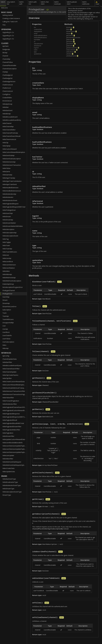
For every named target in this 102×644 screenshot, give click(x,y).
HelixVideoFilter (8, 459)
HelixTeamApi (7, 249)
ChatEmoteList (8, 85)
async (59, 282)
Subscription (7, 310)
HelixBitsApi (7, 114)
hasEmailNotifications (41, 36)
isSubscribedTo (71, 50)
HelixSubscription (8, 229)
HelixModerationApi (9, 194)
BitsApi (5, 53)
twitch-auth (22, 3)
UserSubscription (8, 342)
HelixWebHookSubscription (12, 281)
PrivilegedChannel (9, 290)
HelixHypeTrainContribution (12, 181)
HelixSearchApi (8, 213)
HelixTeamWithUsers (10, 252)
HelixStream (7, 217)
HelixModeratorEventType (12, 485)
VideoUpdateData (9, 472)
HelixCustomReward (10, 149)
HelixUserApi (7, 258)
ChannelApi (6, 59)
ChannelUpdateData (10, 359)
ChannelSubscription (10, 69)
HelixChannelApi (8, 126)
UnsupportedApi (8, 323)
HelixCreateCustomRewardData (14, 382)
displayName (38, 31)
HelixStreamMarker (9, 223)
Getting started (8, 15)
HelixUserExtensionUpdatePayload (14, 446)
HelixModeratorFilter (10, 404)
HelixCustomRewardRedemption (14, 152)
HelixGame (6, 172)
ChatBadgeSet (7, 78)
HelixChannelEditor (9, 130)
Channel (5, 56)
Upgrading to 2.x (8, 32)
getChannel (70, 36)
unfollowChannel (71, 56)
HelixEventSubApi (8, 155)
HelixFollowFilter (8, 398)
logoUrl (36, 48)
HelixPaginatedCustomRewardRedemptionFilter (15, 410)
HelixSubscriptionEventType (12, 492)
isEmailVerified (38, 44)
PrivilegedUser (7, 294)
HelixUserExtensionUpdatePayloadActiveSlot (15, 449)
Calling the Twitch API (10, 22)
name (36, 50)
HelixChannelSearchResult (11, 136)
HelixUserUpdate (8, 455)
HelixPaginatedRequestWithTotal (14, 207)
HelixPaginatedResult (10, 420)
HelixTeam (6, 245)
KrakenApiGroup (8, 284)
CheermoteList (8, 91)
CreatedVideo (7, 98)
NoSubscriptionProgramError (13, 287)
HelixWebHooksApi (9, 278)
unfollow (69, 54)
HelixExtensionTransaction (12, 165)
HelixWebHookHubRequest (12, 462)
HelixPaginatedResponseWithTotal (14, 417)
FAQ (4, 25)
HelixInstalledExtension (10, 188)
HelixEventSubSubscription (12, 159)
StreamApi (6, 303)
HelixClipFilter (7, 378)
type (35, 52)
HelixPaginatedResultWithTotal (13, 423)
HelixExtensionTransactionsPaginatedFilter (15, 394)
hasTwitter (37, 40)
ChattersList (7, 88)
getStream (69, 46)
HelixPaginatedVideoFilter (11, 430)
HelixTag (5, 239)
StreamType (7, 495)
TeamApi (6, 316)
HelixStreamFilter (8, 436)
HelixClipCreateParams (10, 375)
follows (68, 33)
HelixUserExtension (9, 265)
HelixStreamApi (8, 220)
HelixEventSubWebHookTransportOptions (15, 388)
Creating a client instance (11, 18)
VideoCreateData (8, 468)
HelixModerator (8, 197)
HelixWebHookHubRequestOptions (15, 465)
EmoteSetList (7, 101)
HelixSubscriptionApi (9, 233)
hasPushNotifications (40, 38)
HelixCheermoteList (9, 139)
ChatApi (5, 72)
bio (35, 27)
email (36, 33)
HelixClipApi (6, 146)
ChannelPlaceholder (9, 65)
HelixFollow (6, 168)
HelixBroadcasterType (10, 482)
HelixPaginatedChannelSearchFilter (15, 407)
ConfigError (6, 94)
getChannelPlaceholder (73, 38)
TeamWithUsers (8, 319)
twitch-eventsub (57, 3)
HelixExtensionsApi (9, 162)
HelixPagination (8, 433)
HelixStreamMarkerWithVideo (13, 226)
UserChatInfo (7, 335)
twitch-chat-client (45, 3)
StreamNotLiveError (9, 307)
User (4, 326)
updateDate (38, 54)
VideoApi (5, 348)
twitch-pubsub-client (72, 3)
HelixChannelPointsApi (10, 133)
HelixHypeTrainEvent (10, 184)
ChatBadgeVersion (9, 81)
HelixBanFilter (7, 362)
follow (68, 29)
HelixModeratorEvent (10, 200)
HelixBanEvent (7, 110)
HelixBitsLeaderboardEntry (12, 120)
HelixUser (6, 255)
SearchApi (6, 297)
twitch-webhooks (86, 3)
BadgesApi (6, 49)
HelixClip (5, 143)
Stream (5, 300)
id (35, 42)
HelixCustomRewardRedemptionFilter (15, 385)
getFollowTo (70, 44)
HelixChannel (7, 123)
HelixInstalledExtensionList (12, 191)
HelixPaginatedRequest (10, 204)
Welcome (4, 8)
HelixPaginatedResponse (11, 414)
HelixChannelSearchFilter (11, 369)
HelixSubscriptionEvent (10, 236)
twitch (3, 2)
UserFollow (6, 339)
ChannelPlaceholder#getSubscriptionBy (48, 531)
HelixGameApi (7, 175)
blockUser (69, 27)
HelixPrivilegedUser (9, 210)
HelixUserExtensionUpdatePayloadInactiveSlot (15, 452)
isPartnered (38, 46)
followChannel (71, 31)
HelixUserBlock (8, 262)
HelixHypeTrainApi (9, 178)
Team (5, 313)
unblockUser (70, 52)
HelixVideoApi (7, 274)
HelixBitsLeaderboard (10, 117)
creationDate (38, 29)
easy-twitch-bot (11, 3)
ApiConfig (6, 356)
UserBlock (6, 332)
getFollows (69, 42)
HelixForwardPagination (11, 401)
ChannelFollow (8, 62)
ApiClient (5, 46)
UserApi (5, 329)
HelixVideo (6, 271)
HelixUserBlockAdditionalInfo (13, 443)
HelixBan (6, 107)
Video (4, 345)
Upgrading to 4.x (8, 39)
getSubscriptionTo (72, 48)
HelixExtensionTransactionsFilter (14, 391)
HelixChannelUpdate (9, 372)
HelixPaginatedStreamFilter (12, 427)
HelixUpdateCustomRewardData (14, 439)
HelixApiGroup (7, 104)
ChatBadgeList (8, 75)
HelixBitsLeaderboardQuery (12, 365)
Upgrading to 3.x (8, 36)
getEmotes (69, 40)
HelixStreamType (8, 489)
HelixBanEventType (9, 479)
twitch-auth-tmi (33, 3)
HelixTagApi (7, 242)
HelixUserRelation (9, 268)
